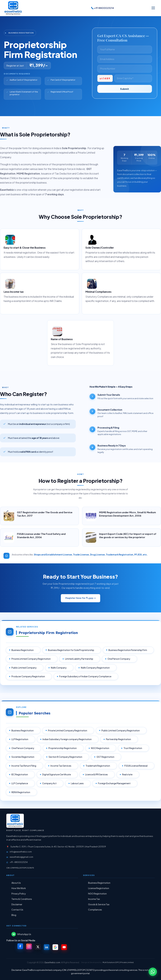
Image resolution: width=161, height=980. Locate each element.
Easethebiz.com (52, 962)
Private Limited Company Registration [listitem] (31, 659)
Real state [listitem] (128, 775)
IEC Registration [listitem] (20, 775)
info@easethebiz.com (21, 852)
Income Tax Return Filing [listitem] (24, 766)
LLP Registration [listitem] (20, 739)
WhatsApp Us (21, 934)
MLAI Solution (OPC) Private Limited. (118, 962)
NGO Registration (97, 894)
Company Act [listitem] (50, 783)
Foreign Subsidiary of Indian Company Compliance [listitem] (86, 676)
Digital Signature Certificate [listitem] (57, 775)
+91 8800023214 (103, 8)
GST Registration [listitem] (106, 757)
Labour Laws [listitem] (78, 783)
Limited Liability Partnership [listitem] (79, 659)
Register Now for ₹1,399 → (80, 598)
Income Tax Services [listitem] (61, 766)
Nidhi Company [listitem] (59, 668)
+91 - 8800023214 (19, 862)
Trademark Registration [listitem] (98, 766)
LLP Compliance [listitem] (20, 783)
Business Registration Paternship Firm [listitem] (128, 650)
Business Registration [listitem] (23, 650)
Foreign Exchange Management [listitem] (115, 783)
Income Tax (94, 899)
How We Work (19, 888)
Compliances (95, 910)
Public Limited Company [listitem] (24, 668)
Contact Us (17, 910)
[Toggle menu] (153, 8)
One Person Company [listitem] (119, 659)
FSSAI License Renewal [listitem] (136, 766)
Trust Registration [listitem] (133, 748)
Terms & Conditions (22, 899)
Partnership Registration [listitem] (119, 739)
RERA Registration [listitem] (21, 792)
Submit (125, 89)
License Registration (99, 888)
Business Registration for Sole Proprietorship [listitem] (71, 650)
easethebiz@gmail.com (21, 857)
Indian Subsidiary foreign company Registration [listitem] (67, 739)
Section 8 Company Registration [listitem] (66, 757)
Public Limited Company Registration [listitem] (121, 731)
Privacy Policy (19, 894)
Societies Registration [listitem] (23, 757)
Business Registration (99, 883)
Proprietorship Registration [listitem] (63, 748)
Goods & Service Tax (99, 904)
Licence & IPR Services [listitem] (97, 775)
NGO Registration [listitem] (100, 748)
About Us (16, 883)
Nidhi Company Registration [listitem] (96, 668)
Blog (14, 915)
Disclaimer (17, 904)
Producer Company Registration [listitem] (29, 676)
